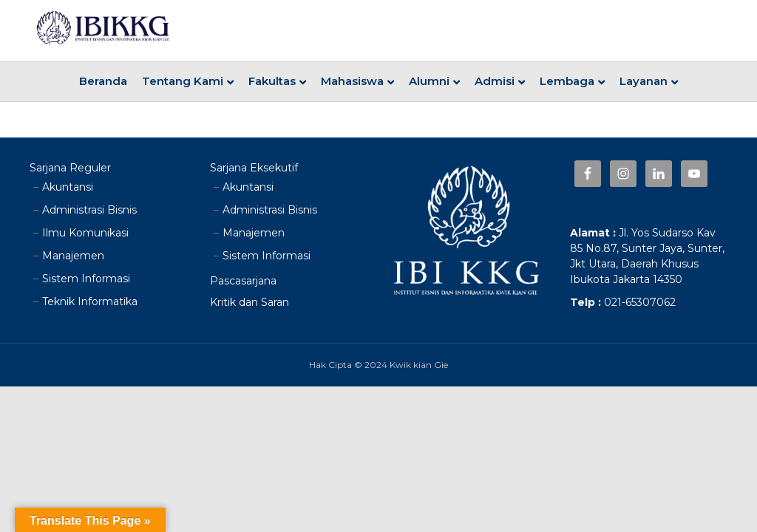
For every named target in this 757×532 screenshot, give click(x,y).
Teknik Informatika (90, 301)
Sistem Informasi (86, 279)
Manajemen (73, 256)
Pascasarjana (243, 281)
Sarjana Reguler (70, 168)
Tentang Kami (183, 81)
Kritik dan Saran (249, 302)
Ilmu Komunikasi (85, 233)
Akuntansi (68, 187)
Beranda (103, 81)
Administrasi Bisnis (89, 210)
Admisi (495, 81)
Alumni (429, 81)
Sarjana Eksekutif (254, 168)
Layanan (644, 81)
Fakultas (272, 81)
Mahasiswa (352, 81)
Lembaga (567, 81)
